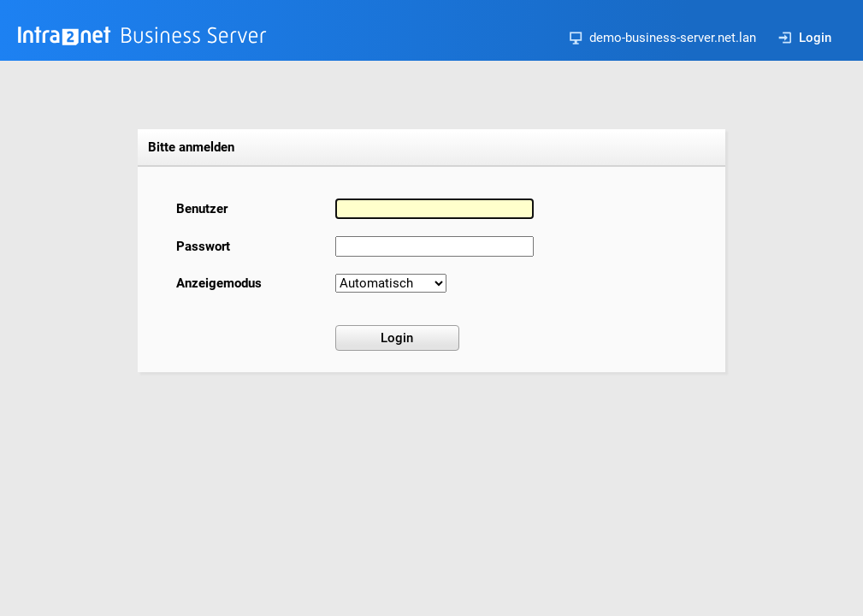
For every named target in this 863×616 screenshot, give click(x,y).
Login (805, 38)
